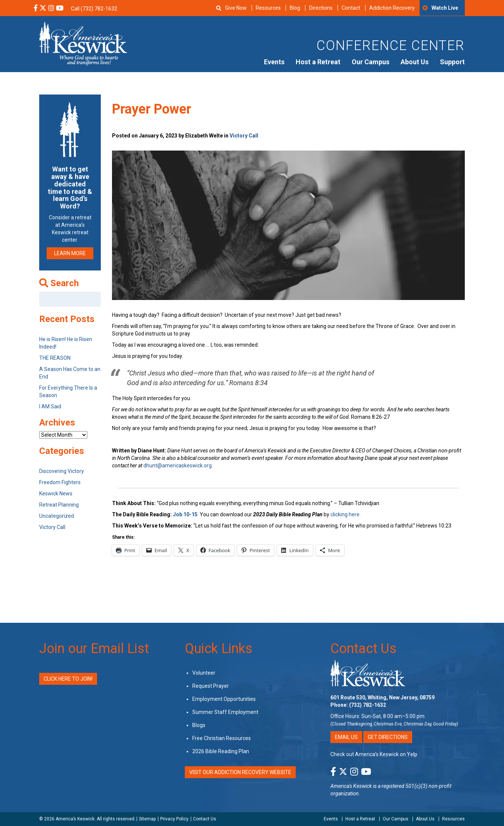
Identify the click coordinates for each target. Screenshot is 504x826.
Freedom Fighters (60, 482)
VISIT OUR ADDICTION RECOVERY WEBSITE (240, 772)
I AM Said (50, 406)
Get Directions (388, 737)
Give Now (236, 8)
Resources (268, 8)
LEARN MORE (70, 253)
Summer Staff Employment (225, 712)
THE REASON (55, 358)
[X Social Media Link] (43, 9)
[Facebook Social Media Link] (36, 9)
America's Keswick (351, 786)
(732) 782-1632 (368, 705)
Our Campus (371, 62)
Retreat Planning (59, 505)
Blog (295, 8)
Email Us (346, 737)
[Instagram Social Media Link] (51, 9)
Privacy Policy (174, 819)
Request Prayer (211, 686)
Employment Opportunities (224, 699)
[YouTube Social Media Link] (60, 9)
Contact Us (363, 649)
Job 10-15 (185, 514)
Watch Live (445, 8)
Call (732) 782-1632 (94, 9)
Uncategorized (57, 516)
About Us (415, 62)
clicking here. (346, 514)
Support (452, 62)
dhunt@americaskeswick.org (178, 465)
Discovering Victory (62, 471)
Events (274, 62)
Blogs (199, 725)
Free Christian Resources (222, 738)
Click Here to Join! (68, 679)
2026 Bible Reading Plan (221, 751)
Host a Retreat (318, 62)
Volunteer (204, 673)
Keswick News (56, 494)
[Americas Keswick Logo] (83, 43)
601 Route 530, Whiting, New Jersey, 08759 (382, 697)
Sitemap (147, 819)
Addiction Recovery (392, 8)
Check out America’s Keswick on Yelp (374, 754)
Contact (351, 8)
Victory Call (244, 136)
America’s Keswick (75, 819)
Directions (321, 8)
